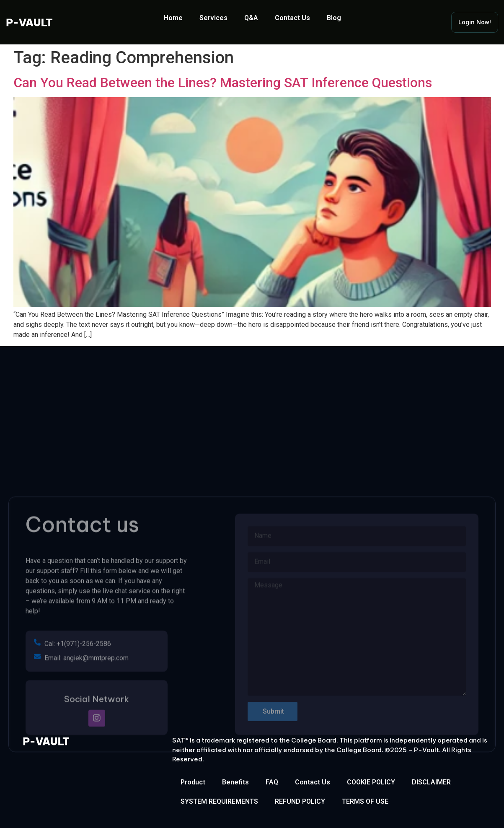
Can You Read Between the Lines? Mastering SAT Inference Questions (223, 83)
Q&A (251, 18)
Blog (334, 18)
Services (213, 18)
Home (173, 18)
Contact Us (292, 18)
